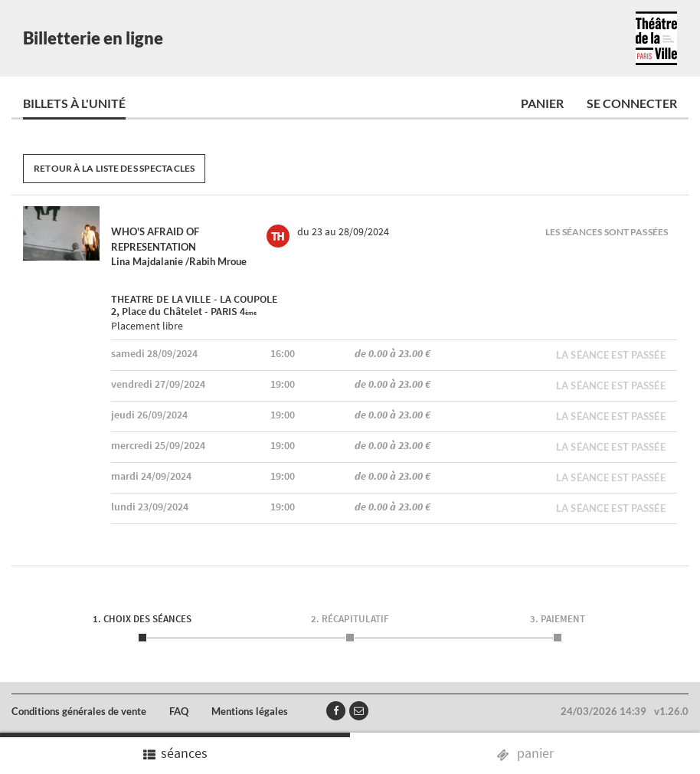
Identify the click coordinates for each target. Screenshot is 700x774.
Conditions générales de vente (79, 711)
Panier (542, 103)
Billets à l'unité (74, 103)
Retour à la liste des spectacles (114, 168)
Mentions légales (250, 711)
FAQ (179, 711)
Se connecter (632, 103)
